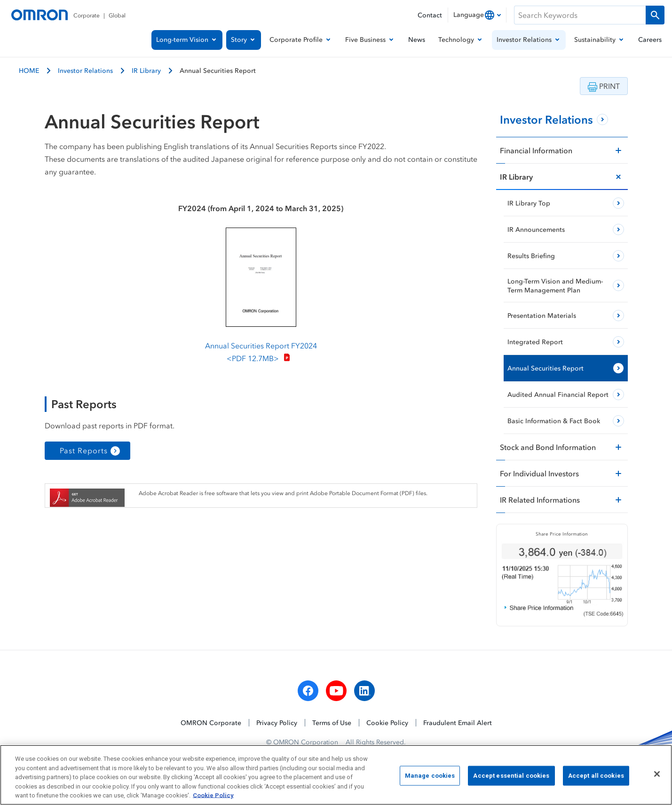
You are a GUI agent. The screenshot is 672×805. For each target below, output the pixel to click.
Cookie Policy (387, 723)
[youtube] (336, 691)
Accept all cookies (596, 778)
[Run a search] (655, 15)
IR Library (146, 70)
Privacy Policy (277, 723)
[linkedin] (364, 691)
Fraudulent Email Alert (458, 723)
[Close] (657, 777)
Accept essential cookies (511, 778)
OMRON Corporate (211, 723)
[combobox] (477, 15)
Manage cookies (430, 778)
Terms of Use (332, 723)
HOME (29, 70)
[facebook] (308, 691)
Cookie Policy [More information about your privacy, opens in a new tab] (213, 799)
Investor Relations (85, 70)
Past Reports (84, 450)
